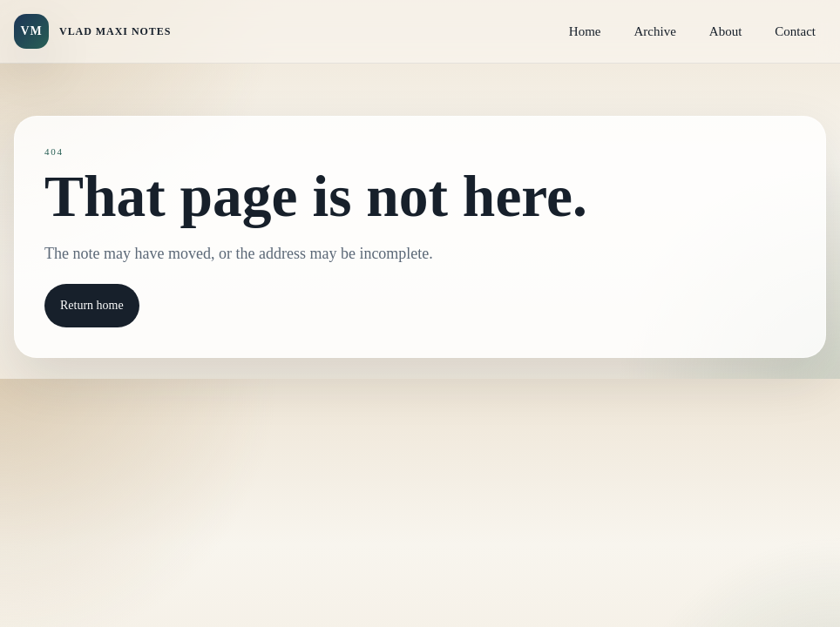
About (726, 31)
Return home (92, 305)
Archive (655, 31)
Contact (795, 31)
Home (585, 31)
